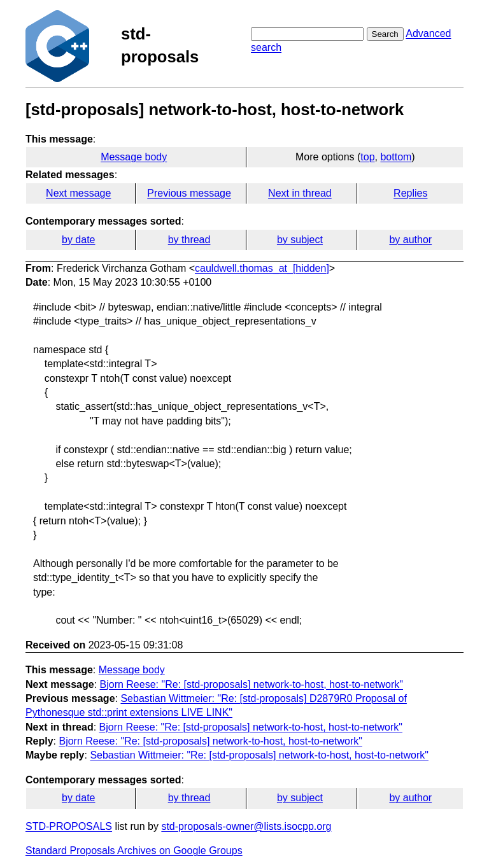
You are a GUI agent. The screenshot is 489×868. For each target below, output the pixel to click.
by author (410, 240)
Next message (78, 193)
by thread (189, 240)
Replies (410, 193)
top (367, 157)
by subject (300, 240)
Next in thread (300, 193)
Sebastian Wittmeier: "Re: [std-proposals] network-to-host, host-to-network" (259, 755)
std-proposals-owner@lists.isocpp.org (246, 826)
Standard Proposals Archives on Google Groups (134, 850)
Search (385, 34)
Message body (134, 157)
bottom (396, 157)
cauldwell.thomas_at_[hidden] (262, 268)
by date (78, 240)
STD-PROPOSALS (69, 826)
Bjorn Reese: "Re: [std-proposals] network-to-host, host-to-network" (252, 684)
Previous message (189, 193)
